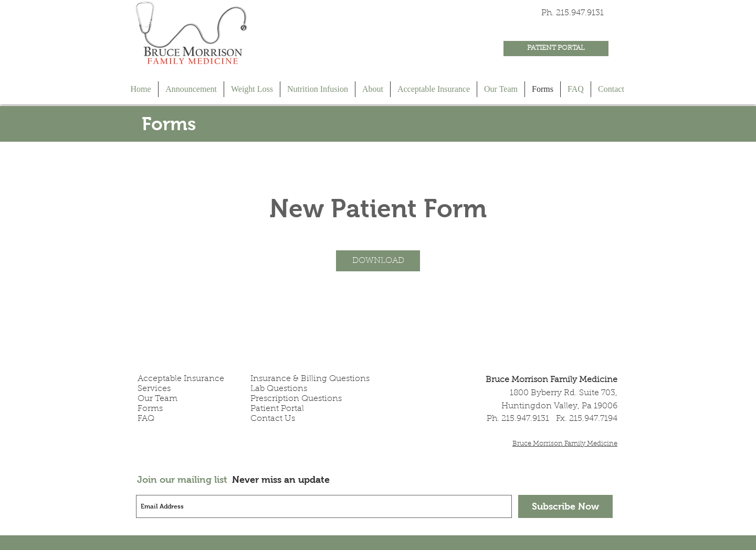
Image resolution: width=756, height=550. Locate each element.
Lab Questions (279, 389)
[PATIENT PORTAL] (556, 49)
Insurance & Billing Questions (310, 379)
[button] (378, 261)
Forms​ (150, 409)
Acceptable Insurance (181, 379)
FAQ (146, 419)
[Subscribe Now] (565, 506)
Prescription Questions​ (296, 399)
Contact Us (273, 419)
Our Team (157, 399)
